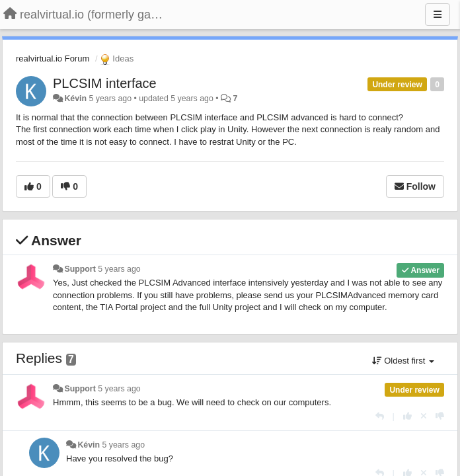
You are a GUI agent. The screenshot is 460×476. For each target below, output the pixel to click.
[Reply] (380, 416)
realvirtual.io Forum (53, 59)
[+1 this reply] (407, 416)
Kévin (75, 99)
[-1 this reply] (440, 416)
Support (80, 269)
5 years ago (119, 269)
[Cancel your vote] (424, 416)
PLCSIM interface (105, 83)
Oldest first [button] (403, 361)
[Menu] (438, 15)
